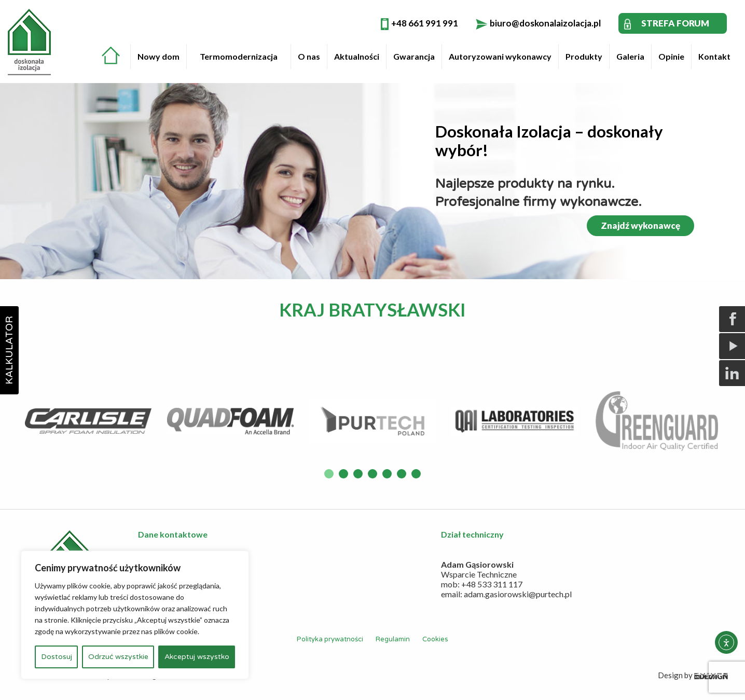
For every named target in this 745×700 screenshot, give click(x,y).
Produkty (584, 56)
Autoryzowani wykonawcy (500, 56)
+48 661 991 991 (425, 23)
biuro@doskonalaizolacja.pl (545, 23)
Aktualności (357, 56)
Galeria (630, 56)
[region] (135, 615)
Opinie (671, 56)
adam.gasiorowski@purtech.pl (518, 594)
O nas (309, 56)
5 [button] (387, 474)
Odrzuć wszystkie (118, 657)
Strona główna (111, 56)
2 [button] (343, 474)
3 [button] (358, 474)
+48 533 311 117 (492, 584)
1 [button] (329, 474)
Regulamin (393, 639)
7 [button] (416, 474)
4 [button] (373, 474)
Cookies (435, 639)
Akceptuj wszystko (197, 657)
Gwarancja (414, 56)
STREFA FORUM (675, 23)
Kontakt (714, 56)
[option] (88, 421)
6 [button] (402, 474)
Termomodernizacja (239, 56)
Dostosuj (57, 657)
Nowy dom (158, 56)
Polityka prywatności (330, 639)
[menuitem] (116, 54)
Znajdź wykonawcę (640, 225)
